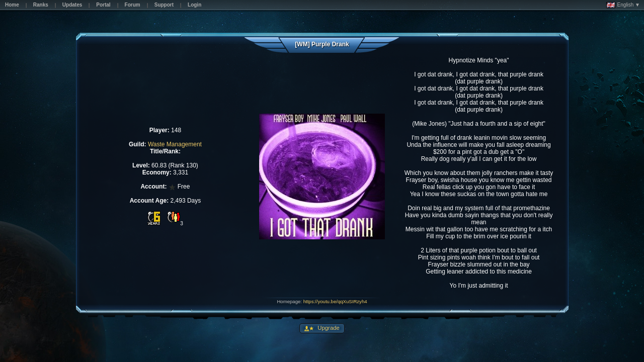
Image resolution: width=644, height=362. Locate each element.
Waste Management (175, 144)
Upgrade (328, 328)
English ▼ (623, 5)
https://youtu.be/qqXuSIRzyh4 (335, 301)
